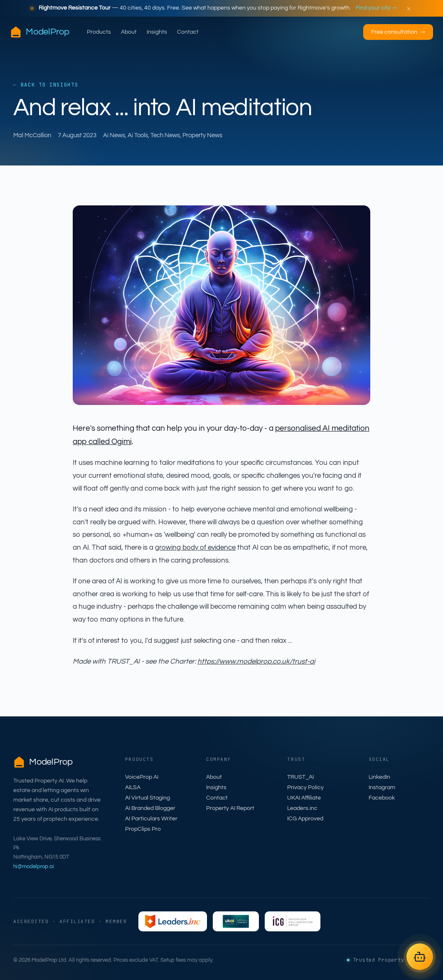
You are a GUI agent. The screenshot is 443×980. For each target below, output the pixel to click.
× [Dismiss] (409, 8)
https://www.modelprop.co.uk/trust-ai (256, 662)
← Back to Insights (46, 85)
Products (99, 32)
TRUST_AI (300, 777)
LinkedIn (379, 777)
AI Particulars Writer (151, 819)
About (129, 32)
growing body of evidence (195, 548)
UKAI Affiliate (304, 798)
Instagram (382, 787)
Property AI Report (230, 808)
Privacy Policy (305, 787)
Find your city (376, 8)
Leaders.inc (302, 808)
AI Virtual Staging (148, 798)
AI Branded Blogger (150, 808)
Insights (157, 32)
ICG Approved (305, 819)
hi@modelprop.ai (34, 866)
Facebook (382, 798)
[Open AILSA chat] (420, 957)
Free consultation (398, 32)
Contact (188, 32)
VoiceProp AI (142, 777)
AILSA (133, 787)
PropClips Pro (143, 829)
